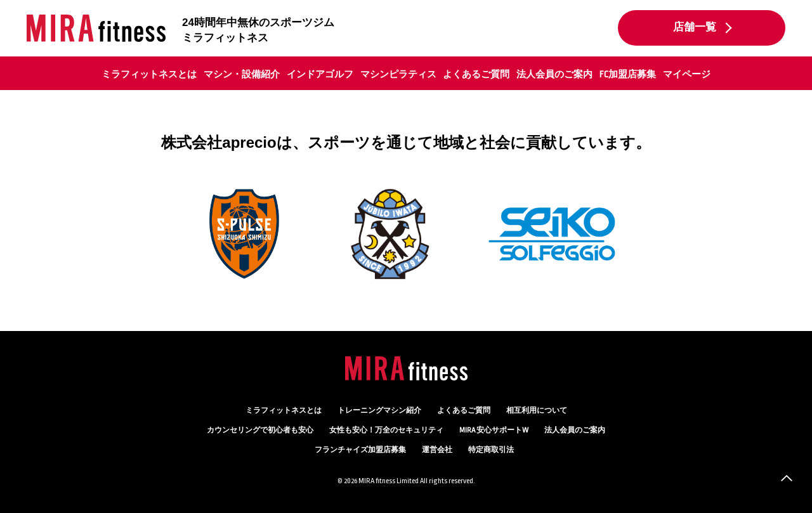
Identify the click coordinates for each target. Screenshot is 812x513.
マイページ (687, 74)
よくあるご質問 (476, 74)
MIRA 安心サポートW (494, 430)
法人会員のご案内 (554, 74)
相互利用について (537, 411)
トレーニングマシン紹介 (379, 411)
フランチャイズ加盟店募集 (360, 450)
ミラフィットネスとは (149, 74)
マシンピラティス (398, 74)
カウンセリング (260, 430)
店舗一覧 (695, 27)
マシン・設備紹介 (242, 74)
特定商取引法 (491, 450)
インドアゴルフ (320, 74)
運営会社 (437, 450)
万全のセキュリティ (386, 430)
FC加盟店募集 (628, 74)
